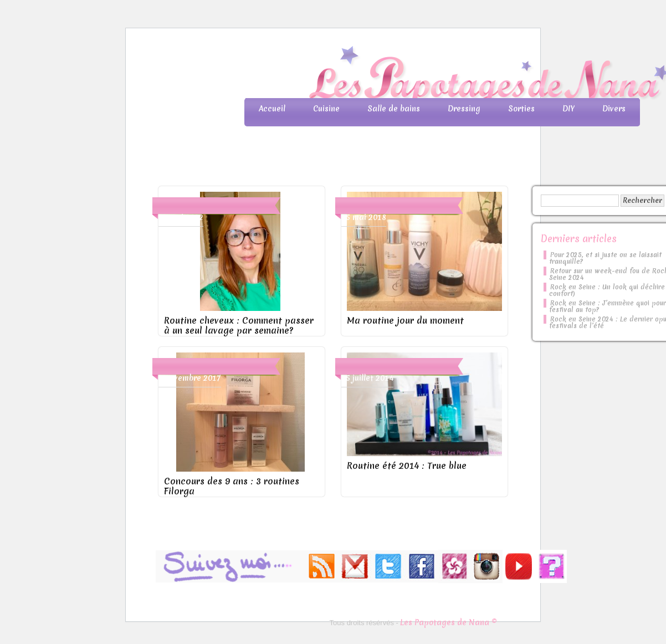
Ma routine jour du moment (405, 320)
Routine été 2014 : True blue (407, 466)
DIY (568, 109)
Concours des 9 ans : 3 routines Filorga (232, 486)
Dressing (464, 109)
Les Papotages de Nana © (449, 622)
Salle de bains (394, 109)
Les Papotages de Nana (406, 75)
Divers (614, 109)
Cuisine (326, 109)
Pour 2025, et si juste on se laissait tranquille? (605, 258)
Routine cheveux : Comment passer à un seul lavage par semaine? (239, 325)
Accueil (272, 109)
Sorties (521, 109)
